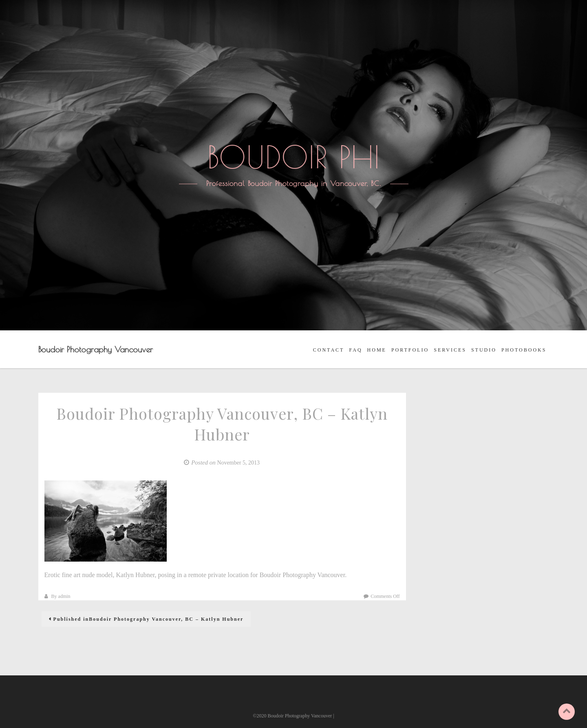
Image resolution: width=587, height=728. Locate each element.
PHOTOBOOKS (524, 350)
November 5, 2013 (238, 463)
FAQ (355, 350)
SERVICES (450, 350)
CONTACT (329, 350)
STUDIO (484, 350)
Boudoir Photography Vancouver (96, 349)
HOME (377, 350)
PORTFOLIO (410, 350)
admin (64, 596)
